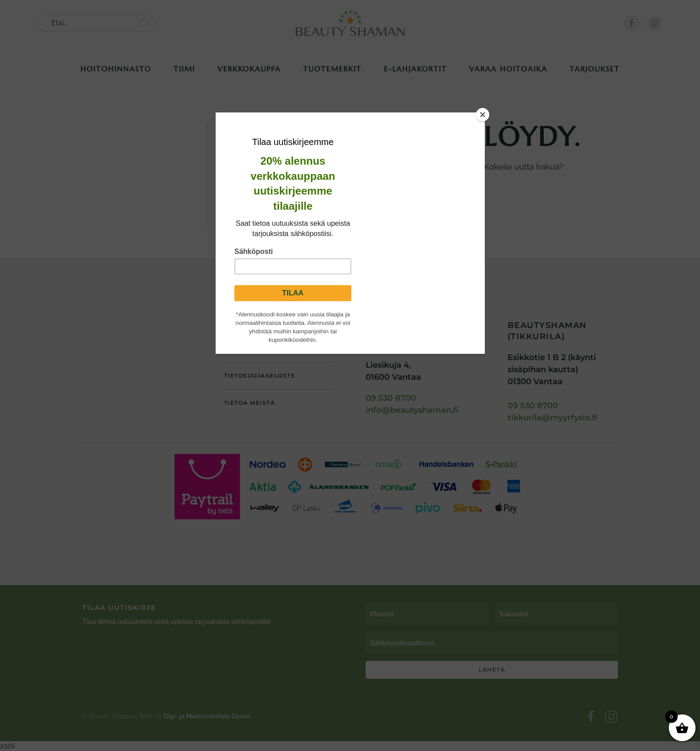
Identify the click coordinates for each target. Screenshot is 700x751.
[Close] (483, 115)
